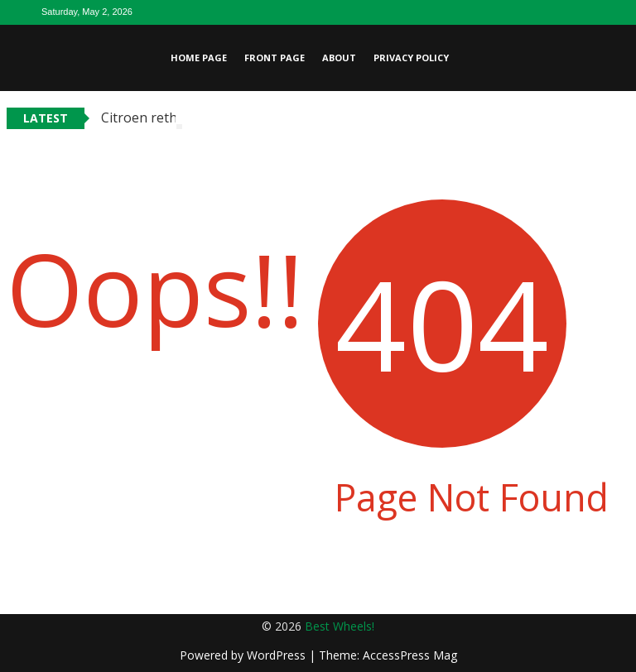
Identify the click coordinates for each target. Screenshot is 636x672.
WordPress (278, 655)
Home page (199, 58)
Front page (275, 58)
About (339, 58)
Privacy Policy (411, 58)
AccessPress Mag (410, 655)
